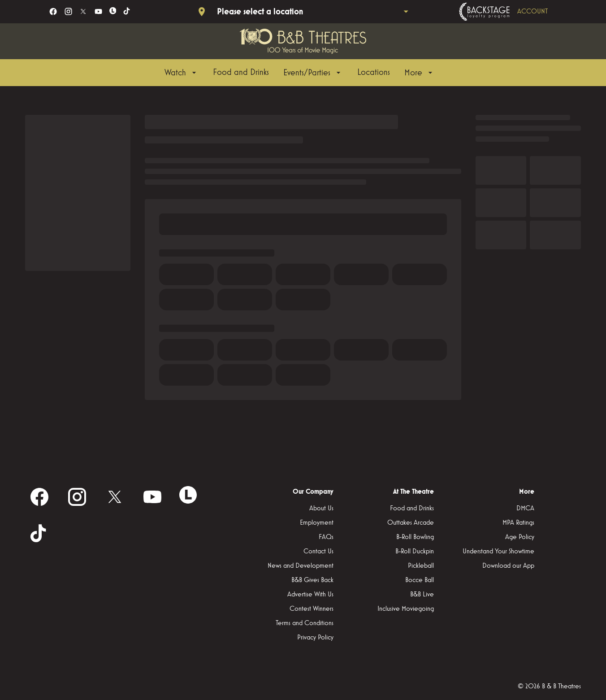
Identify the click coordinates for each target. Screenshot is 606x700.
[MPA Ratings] (518, 523)
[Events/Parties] (313, 73)
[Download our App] (508, 566)
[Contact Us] (318, 552)
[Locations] (374, 73)
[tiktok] (127, 11)
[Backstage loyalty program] (516, 12)
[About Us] (321, 509)
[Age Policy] (520, 537)
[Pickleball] (421, 566)
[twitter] (83, 11)
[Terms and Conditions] (305, 623)
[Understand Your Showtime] (498, 552)
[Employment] (317, 523)
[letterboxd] (113, 11)
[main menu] (300, 73)
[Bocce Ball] (420, 580)
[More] (420, 73)
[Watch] (182, 73)
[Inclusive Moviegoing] (406, 609)
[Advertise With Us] (310, 595)
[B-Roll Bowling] (415, 537)
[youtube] (98, 11)
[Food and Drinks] (241, 73)
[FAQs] (326, 537)
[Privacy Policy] (315, 638)
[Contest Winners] (312, 609)
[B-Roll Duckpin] (415, 552)
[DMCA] (525, 509)
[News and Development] (301, 566)
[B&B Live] (422, 595)
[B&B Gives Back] (312, 580)
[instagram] (68, 11)
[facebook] (53, 11)
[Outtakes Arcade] (411, 523)
